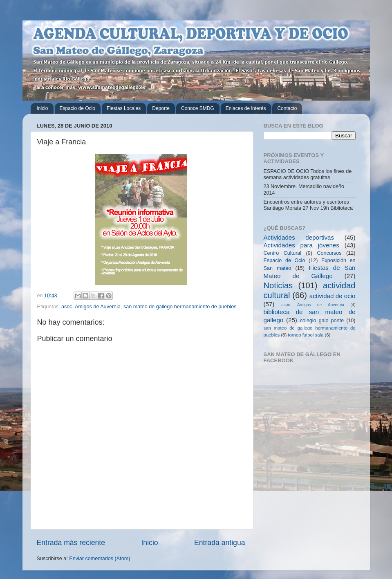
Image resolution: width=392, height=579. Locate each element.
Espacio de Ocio (77, 108)
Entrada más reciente (71, 543)
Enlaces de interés (246, 108)
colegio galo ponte (322, 321)
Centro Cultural (283, 253)
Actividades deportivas (299, 237)
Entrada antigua (220, 543)
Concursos (329, 253)
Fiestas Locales (124, 108)
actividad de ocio (333, 296)
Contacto (287, 108)
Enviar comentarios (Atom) (100, 559)
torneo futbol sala (306, 335)
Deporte (161, 108)
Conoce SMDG (198, 108)
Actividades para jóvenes (301, 245)
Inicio (43, 108)
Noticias (278, 285)
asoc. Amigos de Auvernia (91, 307)
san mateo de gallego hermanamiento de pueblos (180, 307)
